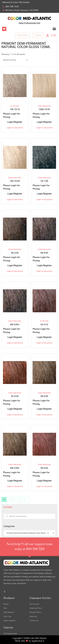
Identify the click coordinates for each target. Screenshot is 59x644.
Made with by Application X (30, 641)
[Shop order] (15, 60)
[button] (54, 29)
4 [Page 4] (22, 499)
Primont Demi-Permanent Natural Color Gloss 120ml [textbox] (28, 533)
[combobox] (29, 533)
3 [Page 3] (16, 499)
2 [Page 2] (10, 499)
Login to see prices (15, 128)
